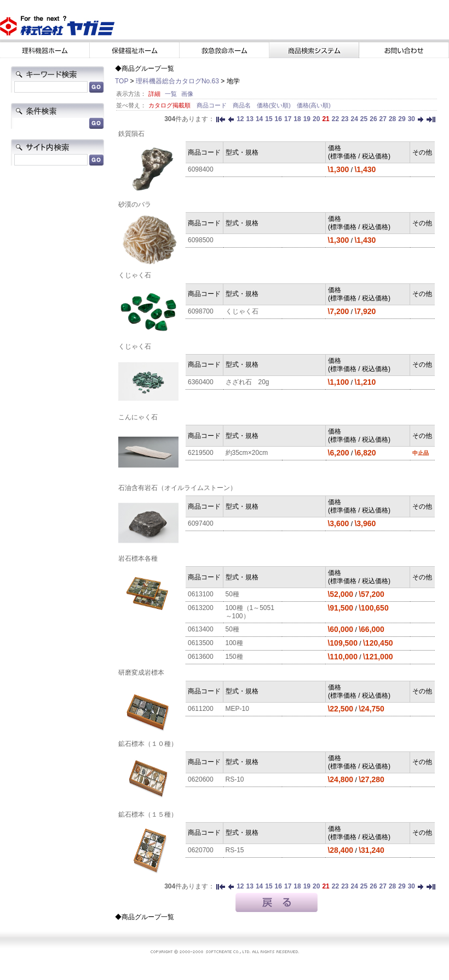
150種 (234, 657)
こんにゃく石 (138, 417)
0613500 (201, 643)
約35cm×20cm (247, 453)
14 (259, 119)
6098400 (201, 169)
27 (383, 119)
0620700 (201, 850)
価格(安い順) (275, 105)
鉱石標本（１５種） (148, 814)
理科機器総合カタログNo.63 (177, 81)
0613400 (201, 629)
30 (411, 119)
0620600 (201, 779)
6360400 (201, 382)
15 (269, 119)
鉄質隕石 (131, 134)
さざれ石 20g (247, 382)
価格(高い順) (314, 105)
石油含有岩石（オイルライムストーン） (177, 488)
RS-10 (235, 779)
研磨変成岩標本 (141, 673)
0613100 (201, 594)
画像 (187, 94)
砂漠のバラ (135, 204)
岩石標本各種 (138, 559)
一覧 (171, 94)
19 (307, 119)
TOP (122, 81)
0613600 (201, 657)
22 (335, 119)
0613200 (201, 608)
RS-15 (235, 850)
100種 (234, 643)
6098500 (201, 240)
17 (288, 119)
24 (354, 119)
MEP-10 (237, 709)
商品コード (212, 105)
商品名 (243, 105)
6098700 (201, 311)
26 (373, 119)
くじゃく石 (135, 275)
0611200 (201, 709)
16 (278, 119)
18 (297, 119)
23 (345, 119)
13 (250, 119)
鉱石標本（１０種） (148, 744)
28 (392, 119)
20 (316, 119)
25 (364, 119)
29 (402, 119)
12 (240, 119)
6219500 (201, 453)
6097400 (201, 523)
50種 (232, 594)
